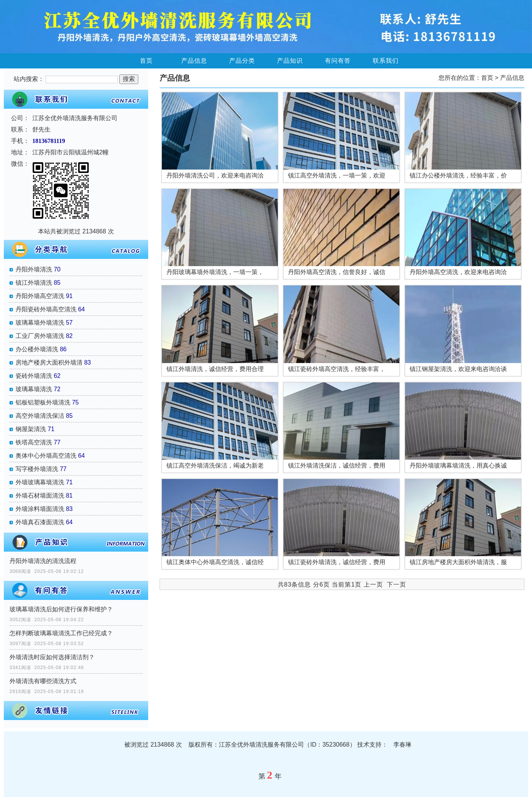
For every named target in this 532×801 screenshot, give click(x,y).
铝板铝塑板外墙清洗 (43, 402)
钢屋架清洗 (31, 429)
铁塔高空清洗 (34, 442)
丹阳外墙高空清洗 (40, 296)
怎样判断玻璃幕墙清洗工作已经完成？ (61, 633)
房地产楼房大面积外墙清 (49, 362)
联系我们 (386, 61)
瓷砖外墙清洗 (34, 376)
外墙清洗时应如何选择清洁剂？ (52, 657)
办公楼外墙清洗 (37, 349)
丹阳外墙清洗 (34, 269)
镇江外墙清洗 (34, 283)
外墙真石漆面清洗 (40, 522)
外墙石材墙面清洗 (40, 496)
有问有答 (338, 61)
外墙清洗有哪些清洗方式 (43, 681)
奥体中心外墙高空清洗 (46, 456)
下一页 (397, 584)
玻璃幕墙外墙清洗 (40, 323)
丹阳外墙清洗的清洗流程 (43, 561)
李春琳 (402, 745)
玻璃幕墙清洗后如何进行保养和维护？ (61, 609)
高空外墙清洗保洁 (40, 416)
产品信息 (194, 61)
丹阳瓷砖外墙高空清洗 (46, 309)
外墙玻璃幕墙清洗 (40, 482)
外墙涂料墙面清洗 (40, 509)
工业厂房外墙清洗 (40, 336)
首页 (146, 61)
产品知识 (290, 61)
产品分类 (242, 61)
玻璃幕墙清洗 (34, 389)
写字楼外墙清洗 (37, 469)
